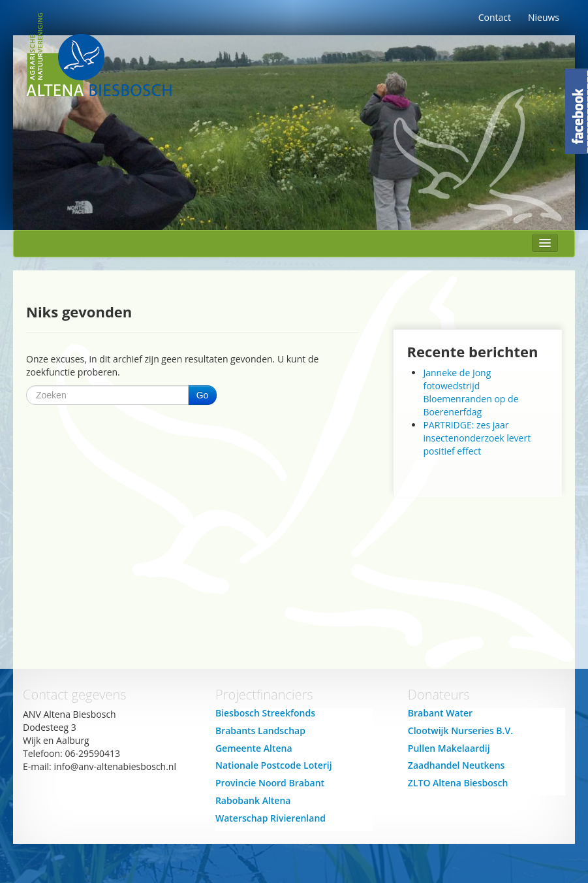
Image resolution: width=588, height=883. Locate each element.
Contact (495, 17)
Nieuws (544, 17)
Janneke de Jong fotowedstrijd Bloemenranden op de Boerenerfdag (471, 392)
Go (203, 395)
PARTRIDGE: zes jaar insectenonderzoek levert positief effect (477, 438)
